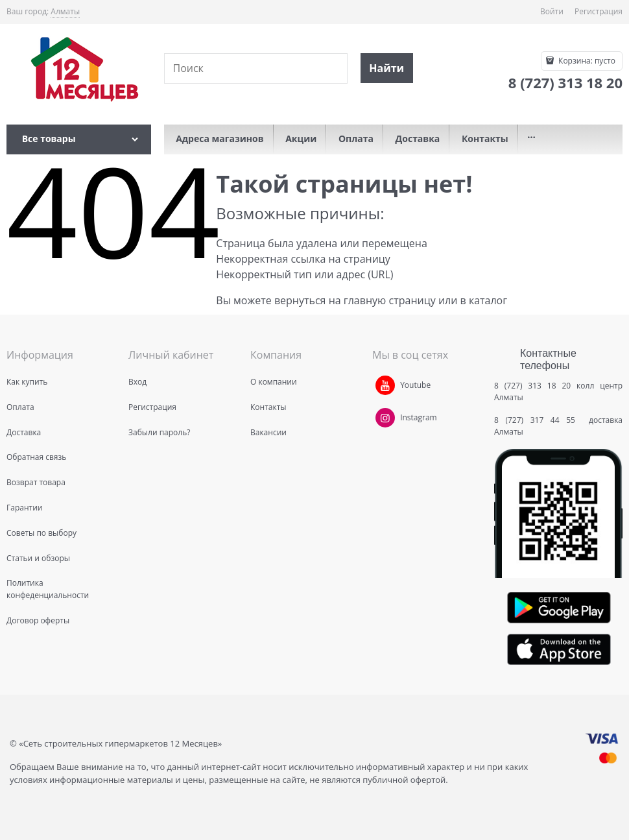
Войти (552, 11)
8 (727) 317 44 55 (538, 420)
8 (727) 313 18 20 (532, 386)
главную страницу (390, 300)
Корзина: (586, 61)
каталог (488, 300)
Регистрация (599, 11)
